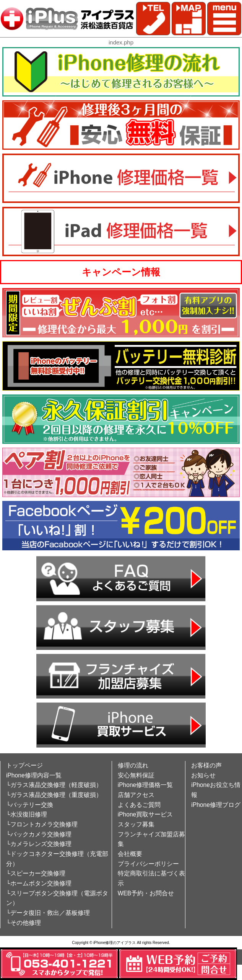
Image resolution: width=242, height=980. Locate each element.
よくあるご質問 (139, 805)
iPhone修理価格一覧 (145, 785)
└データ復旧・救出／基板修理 (48, 913)
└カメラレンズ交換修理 (39, 844)
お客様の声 (206, 765)
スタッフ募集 (136, 824)
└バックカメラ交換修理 (39, 834)
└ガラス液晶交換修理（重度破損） (54, 795)
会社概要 (130, 854)
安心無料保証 (136, 775)
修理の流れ (133, 765)
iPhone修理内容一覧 (34, 775)
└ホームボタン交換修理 (39, 883)
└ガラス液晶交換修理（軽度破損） (54, 785)
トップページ (24, 765)
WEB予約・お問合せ (146, 893)
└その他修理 (24, 923)
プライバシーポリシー (148, 864)
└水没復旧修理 (27, 814)
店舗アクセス (136, 795)
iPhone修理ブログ (216, 805)
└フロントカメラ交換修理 (42, 824)
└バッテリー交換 (30, 805)
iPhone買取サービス (145, 814)
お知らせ (203, 775)
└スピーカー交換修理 (36, 873)
